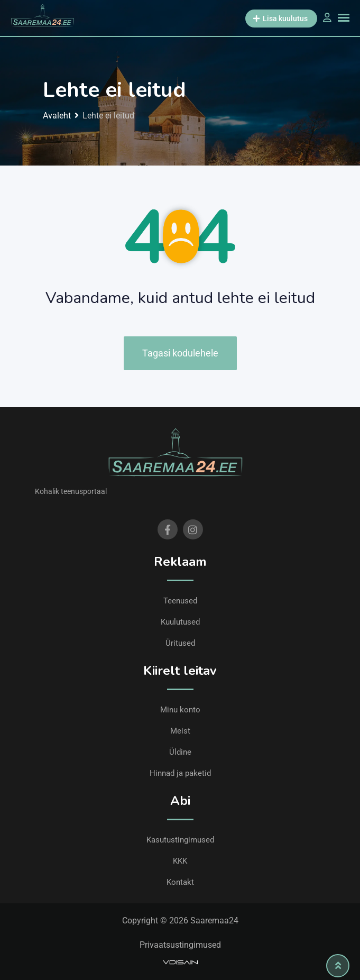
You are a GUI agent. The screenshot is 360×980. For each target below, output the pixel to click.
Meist (180, 731)
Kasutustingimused (180, 840)
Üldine (180, 752)
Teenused (180, 601)
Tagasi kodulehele (180, 353)
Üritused (180, 643)
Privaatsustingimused (180, 945)
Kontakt (180, 882)
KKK (180, 861)
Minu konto (180, 710)
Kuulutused (180, 622)
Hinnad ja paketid (180, 773)
